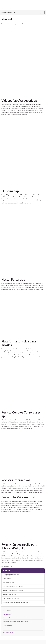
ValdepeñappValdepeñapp (19, 100)
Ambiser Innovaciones (9, 12)
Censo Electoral (8, 629)
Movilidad (7, 570)
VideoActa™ (7, 618)
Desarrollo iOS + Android (18, 497)
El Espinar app (11, 191)
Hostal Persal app (13, 279)
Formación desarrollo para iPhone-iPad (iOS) (19, 546)
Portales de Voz (8, 625)
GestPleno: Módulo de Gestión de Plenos (15, 621)
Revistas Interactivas (16, 480)
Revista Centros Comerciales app (21, 414)
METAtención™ (8, 614)
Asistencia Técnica (9, 632)
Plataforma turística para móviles (19, 343)
